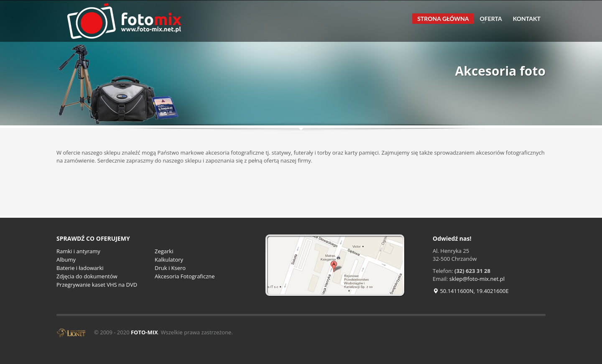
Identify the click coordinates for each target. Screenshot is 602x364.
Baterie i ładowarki (80, 268)
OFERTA (488, 19)
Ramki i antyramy (78, 251)
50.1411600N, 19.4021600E (471, 291)
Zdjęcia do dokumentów (87, 276)
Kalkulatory (169, 260)
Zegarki (164, 251)
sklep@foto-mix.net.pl (477, 279)
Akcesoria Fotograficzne (185, 276)
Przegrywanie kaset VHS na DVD (97, 285)
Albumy (66, 260)
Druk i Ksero (170, 268)
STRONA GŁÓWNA (443, 19)
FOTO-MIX (144, 332)
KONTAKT (527, 19)
